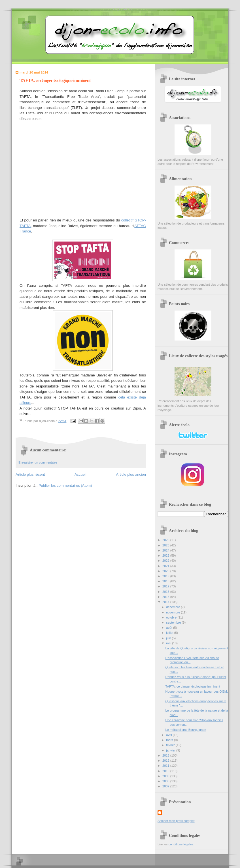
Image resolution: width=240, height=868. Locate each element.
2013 (166, 755)
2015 (166, 597)
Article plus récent (30, 474)
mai (169, 643)
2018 (166, 581)
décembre (173, 607)
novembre (173, 612)
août (170, 628)
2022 (166, 561)
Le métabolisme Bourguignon (186, 730)
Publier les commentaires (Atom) (65, 485)
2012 (166, 761)
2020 (166, 571)
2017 (166, 586)
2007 (166, 786)
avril (169, 735)
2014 (166, 602)
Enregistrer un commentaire (38, 462)
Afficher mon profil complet (176, 821)
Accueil (80, 474)
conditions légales (181, 844)
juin (169, 638)
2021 (166, 566)
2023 (166, 555)
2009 (166, 776)
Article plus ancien (131, 474)
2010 (166, 771)
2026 (166, 540)
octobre (172, 617)
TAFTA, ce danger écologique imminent (193, 686)
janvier (171, 750)
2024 (166, 550)
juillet (170, 633)
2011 (166, 766)
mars (170, 740)
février (171, 745)
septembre (174, 623)
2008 (166, 781)
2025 (166, 545)
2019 (166, 576)
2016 (166, 592)
